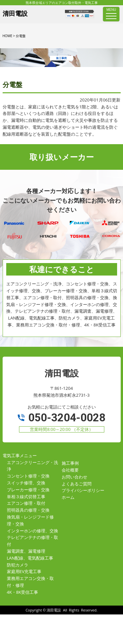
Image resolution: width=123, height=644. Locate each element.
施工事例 (70, 463)
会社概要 (70, 470)
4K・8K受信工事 (23, 592)
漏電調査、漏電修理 (26, 551)
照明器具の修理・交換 (28, 510)
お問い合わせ (74, 477)
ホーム (68, 497)
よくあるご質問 (77, 484)
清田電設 (54, 610)
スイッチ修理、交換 (26, 483)
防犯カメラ (18, 565)
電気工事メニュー (20, 455)
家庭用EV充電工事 (24, 571)
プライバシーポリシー (83, 490)
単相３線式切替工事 (26, 497)
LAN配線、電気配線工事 (30, 558)
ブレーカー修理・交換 (28, 490)
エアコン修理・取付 (26, 503)
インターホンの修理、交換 (32, 531)
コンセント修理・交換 (28, 476)
